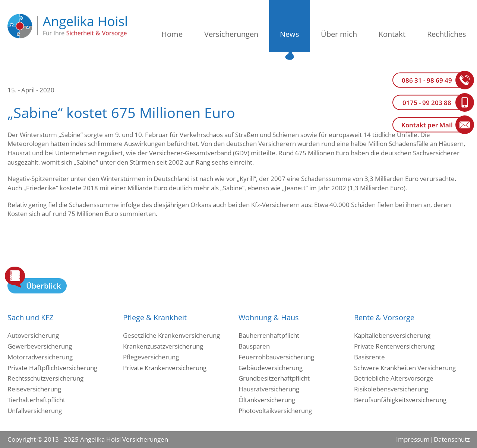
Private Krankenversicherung (165, 368)
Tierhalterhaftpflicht (36, 400)
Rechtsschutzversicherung (45, 378)
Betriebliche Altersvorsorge (394, 378)
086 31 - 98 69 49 (427, 80)
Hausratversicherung (269, 389)
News (290, 34)
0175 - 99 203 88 (427, 103)
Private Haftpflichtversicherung (52, 368)
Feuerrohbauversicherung (276, 357)
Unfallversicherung (35, 411)
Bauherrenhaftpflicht (269, 335)
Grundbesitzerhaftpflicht (274, 378)
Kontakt (392, 34)
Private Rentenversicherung (394, 346)
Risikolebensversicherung (391, 389)
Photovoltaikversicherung (275, 411)
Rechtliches (447, 34)
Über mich (339, 34)
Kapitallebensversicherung (392, 335)
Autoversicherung (33, 335)
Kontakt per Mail (427, 125)
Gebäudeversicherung (271, 368)
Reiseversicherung (34, 389)
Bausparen (254, 346)
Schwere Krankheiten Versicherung (405, 368)
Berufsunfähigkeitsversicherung (400, 400)
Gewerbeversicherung (40, 346)
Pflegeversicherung (151, 357)
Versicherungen (231, 34)
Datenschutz (452, 439)
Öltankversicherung (267, 400)
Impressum (413, 439)
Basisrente (369, 357)
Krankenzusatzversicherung (163, 346)
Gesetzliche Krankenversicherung (171, 335)
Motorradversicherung (40, 357)
